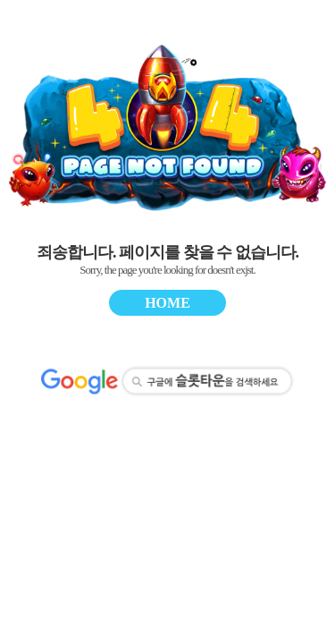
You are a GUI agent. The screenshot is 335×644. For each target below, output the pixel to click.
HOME (167, 303)
